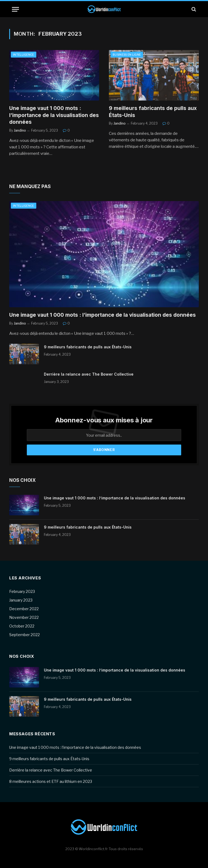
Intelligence (24, 55)
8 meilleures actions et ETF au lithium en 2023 (51, 781)
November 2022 (24, 617)
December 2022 (24, 609)
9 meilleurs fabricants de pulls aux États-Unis (153, 112)
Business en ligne (127, 55)
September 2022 (25, 635)
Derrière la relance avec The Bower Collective (89, 374)
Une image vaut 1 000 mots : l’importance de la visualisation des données (54, 115)
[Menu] (15, 9)
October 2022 (22, 626)
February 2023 (22, 591)
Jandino (20, 130)
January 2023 (21, 600)
